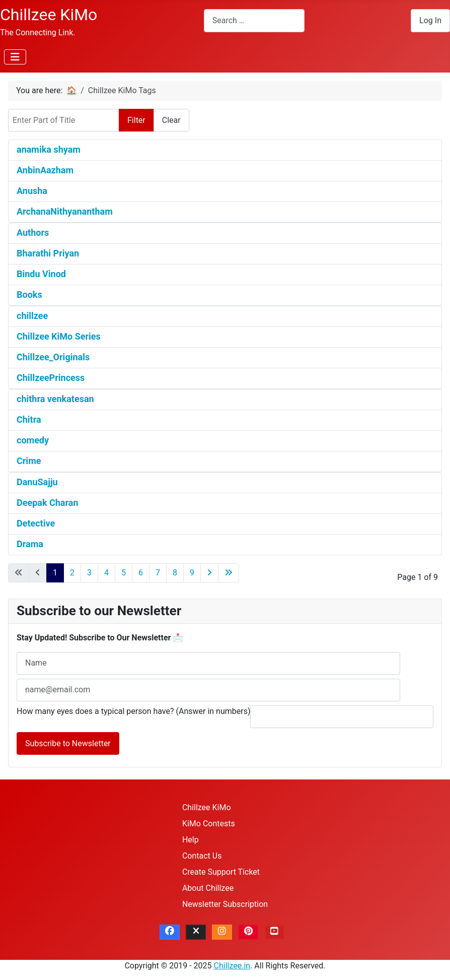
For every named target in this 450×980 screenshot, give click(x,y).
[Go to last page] (229, 573)
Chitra (29, 419)
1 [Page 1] (55, 573)
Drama (30, 544)
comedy (33, 440)
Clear (171, 120)
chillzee (32, 316)
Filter (136, 120)
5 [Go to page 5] (124, 573)
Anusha (32, 191)
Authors (33, 233)
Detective (36, 523)
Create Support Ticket (221, 872)
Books (29, 295)
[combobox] (254, 20)
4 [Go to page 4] (106, 573)
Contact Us (202, 856)
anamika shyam (49, 149)
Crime (29, 461)
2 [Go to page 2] (72, 573)
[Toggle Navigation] (15, 57)
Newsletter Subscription (225, 904)
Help (191, 840)
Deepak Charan (48, 503)
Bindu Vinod (41, 274)
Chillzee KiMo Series (59, 336)
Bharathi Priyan (48, 253)
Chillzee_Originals (53, 357)
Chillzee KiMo (207, 807)
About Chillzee (208, 888)
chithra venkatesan (55, 399)
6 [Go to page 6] (141, 573)
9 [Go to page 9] (192, 573)
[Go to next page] (209, 573)
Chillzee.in (232, 966)
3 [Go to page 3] (89, 573)
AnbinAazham (45, 170)
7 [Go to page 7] (158, 573)
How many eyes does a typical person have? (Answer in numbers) (134, 711)
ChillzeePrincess (51, 378)
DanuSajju (37, 482)
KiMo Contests (209, 824)
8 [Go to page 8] (175, 573)
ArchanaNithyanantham (65, 211)
